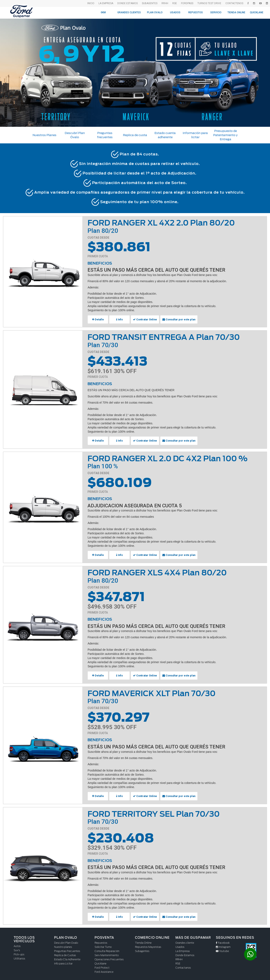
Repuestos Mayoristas (148, 945)
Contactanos (183, 966)
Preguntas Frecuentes (67, 949)
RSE (175, 3)
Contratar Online (144, 319)
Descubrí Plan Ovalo (66, 941)
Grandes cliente (185, 941)
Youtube (222, 949)
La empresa (106, 3)
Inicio (91, 3)
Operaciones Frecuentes (109, 957)
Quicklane (257, 12)
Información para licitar (195, 135)
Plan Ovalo (155, 12)
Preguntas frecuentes (105, 135)
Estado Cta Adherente (67, 957)
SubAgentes (150, 3)
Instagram (223, 945)
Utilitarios (19, 956)
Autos (17, 944)
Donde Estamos (128, 3)
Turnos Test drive (209, 3)
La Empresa (182, 949)
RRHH (165, 3)
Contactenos (234, 3)
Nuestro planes (63, 945)
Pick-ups (19, 952)
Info (119, 319)
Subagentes (142, 949)
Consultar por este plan (176, 319)
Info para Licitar (63, 961)
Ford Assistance (104, 970)
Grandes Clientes (129, 12)
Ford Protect (102, 966)
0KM (103, 12)
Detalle (98, 319)
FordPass (187, 3)
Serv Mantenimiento (107, 953)
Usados (175, 12)
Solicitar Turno (103, 945)
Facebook (223, 941)
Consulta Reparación (107, 949)
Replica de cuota (135, 135)
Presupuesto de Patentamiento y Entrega (225, 135)
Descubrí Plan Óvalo (75, 135)
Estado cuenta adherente (165, 135)
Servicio (216, 12)
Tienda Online (236, 12)
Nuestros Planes (44, 135)
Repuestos (196, 12)
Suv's (17, 948)
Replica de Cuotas (65, 953)
